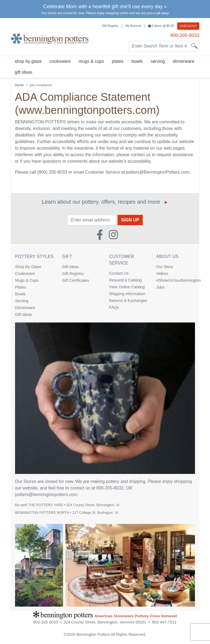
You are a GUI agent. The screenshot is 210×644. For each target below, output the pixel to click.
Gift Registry (110, 26)
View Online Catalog (127, 287)
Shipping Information (127, 294)
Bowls (20, 294)
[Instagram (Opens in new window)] (113, 233)
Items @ (162, 26)
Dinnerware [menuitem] (184, 61)
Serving (22, 301)
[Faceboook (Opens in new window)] (100, 233)
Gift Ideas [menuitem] (24, 72)
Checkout (188, 26)
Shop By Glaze (28, 267)
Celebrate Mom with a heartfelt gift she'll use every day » (105, 7)
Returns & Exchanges (128, 301)
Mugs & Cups (27, 280)
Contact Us (119, 273)
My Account (133, 26)
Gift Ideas (24, 314)
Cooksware (25, 274)
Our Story (165, 267)
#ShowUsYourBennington (176, 280)
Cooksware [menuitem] (60, 61)
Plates (21, 287)
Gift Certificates (75, 280)
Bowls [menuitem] (137, 61)
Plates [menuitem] (118, 61)
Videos (162, 274)
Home (19, 85)
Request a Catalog (125, 280)
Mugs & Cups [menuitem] (91, 61)
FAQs (114, 307)
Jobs (160, 287)
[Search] (195, 46)
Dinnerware (25, 308)
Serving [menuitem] (158, 61)
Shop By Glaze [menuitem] (28, 61)
